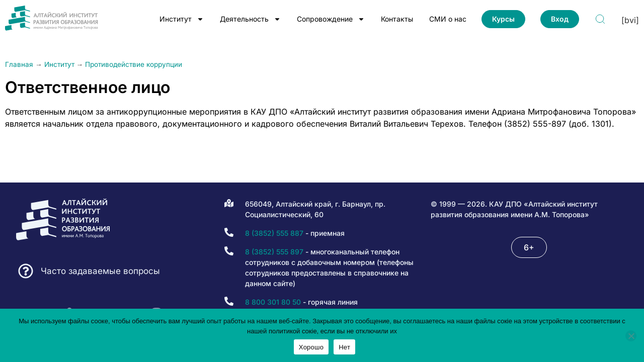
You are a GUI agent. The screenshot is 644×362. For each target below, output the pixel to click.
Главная (19, 64)
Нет (344, 347)
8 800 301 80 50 (273, 302)
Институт (182, 19)
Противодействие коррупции (134, 64)
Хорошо (311, 347)
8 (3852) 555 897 (274, 252)
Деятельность (250, 19)
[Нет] (631, 336)
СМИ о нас (448, 19)
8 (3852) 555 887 (274, 233)
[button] (529, 247)
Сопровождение (331, 19)
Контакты (397, 19)
